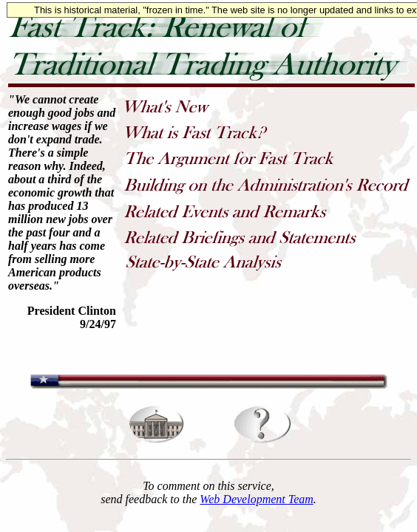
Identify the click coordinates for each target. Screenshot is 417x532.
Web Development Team (256, 499)
